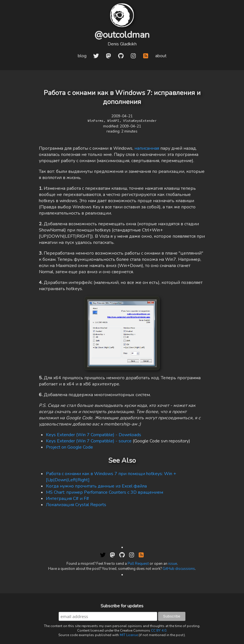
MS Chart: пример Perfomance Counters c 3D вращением (105, 492)
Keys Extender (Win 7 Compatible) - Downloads (94, 435)
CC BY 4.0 (159, 630)
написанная (147, 148)
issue (173, 564)
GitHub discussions (179, 569)
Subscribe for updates (122, 606)
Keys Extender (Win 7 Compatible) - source (89, 441)
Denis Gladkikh (122, 44)
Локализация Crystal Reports (76, 505)
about (161, 56)
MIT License (129, 635)
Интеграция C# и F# (67, 499)
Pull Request (138, 564)
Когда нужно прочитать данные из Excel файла (96, 486)
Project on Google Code (69, 447)
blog (82, 56)
